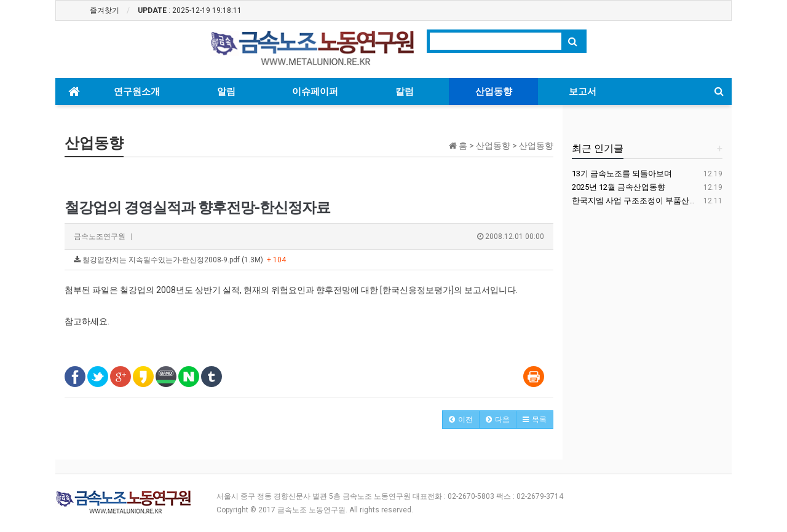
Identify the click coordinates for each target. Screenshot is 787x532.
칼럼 (405, 92)
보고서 (583, 92)
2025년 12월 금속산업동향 (619, 187)
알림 (226, 92)
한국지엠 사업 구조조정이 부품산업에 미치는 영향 (660, 201)
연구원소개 (137, 92)
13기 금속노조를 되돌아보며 (622, 174)
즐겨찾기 (105, 10)
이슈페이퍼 (315, 92)
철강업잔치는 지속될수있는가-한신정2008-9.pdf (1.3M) (180, 260)
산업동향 (494, 92)
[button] (461, 420)
